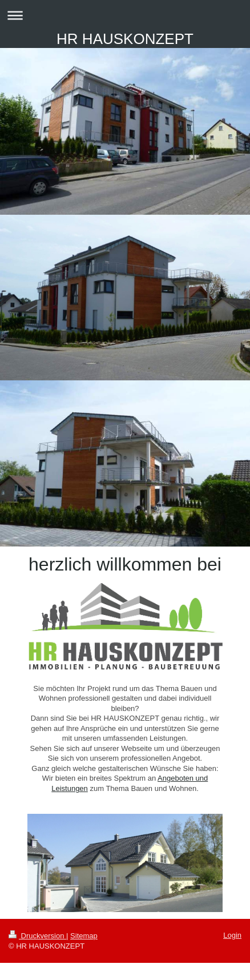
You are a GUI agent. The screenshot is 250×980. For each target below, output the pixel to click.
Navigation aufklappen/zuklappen (125, 15)
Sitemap (84, 936)
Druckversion (37, 936)
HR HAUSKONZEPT (125, 39)
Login (232, 935)
